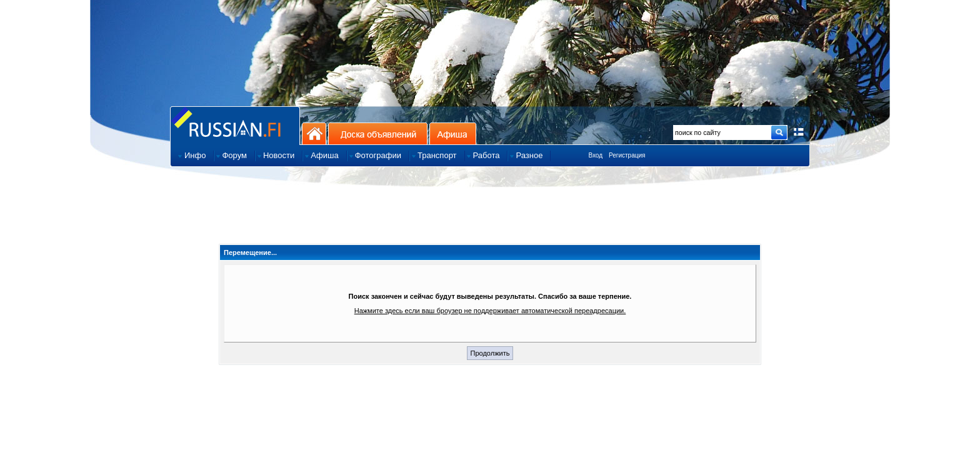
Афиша (453, 133)
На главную (314, 133)
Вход (595, 155)
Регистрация (627, 155)
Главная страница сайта (235, 125)
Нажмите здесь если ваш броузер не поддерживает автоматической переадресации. (490, 311)
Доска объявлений (378, 133)
